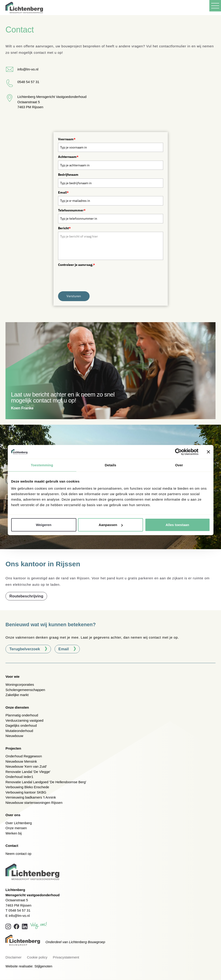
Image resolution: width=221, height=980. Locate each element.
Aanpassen (111, 525)
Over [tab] (179, 465)
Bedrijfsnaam (68, 175)
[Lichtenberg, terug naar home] (24, 8)
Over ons (13, 815)
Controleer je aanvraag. (76, 265)
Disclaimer (13, 957)
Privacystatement (66, 957)
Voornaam (67, 139)
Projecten (13, 748)
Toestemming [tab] (42, 465)
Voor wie (12, 676)
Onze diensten (17, 707)
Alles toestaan (177, 525)
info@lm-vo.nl (19, 916)
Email (63, 192)
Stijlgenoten (43, 966)
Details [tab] (111, 465)
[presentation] (93, 277)
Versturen (74, 296)
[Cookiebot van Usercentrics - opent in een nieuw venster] (178, 452)
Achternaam (68, 157)
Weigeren (44, 525)
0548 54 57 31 (19, 910)
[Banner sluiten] (208, 452)
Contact (12, 846)
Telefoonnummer (72, 210)
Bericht (64, 228)
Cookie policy (37, 957)
